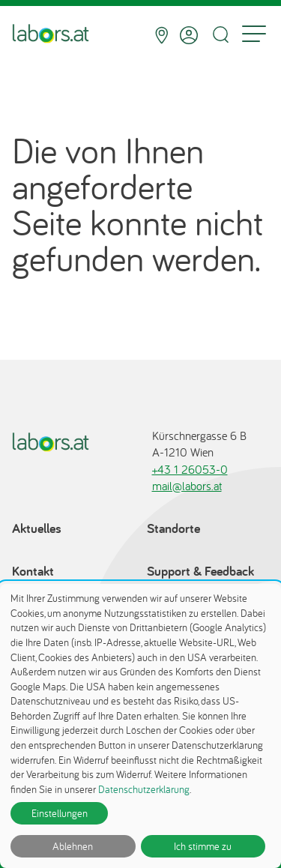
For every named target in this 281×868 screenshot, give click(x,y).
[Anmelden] (189, 35)
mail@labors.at (187, 486)
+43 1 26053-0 (190, 469)
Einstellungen (60, 813)
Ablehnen (73, 846)
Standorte (173, 528)
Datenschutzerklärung (144, 789)
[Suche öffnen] (220, 35)
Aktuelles (37, 528)
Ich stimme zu (203, 846)
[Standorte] (161, 35)
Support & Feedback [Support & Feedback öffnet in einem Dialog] (200, 571)
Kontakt (33, 571)
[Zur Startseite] (51, 35)
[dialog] (140, 726)
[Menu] (254, 35)
